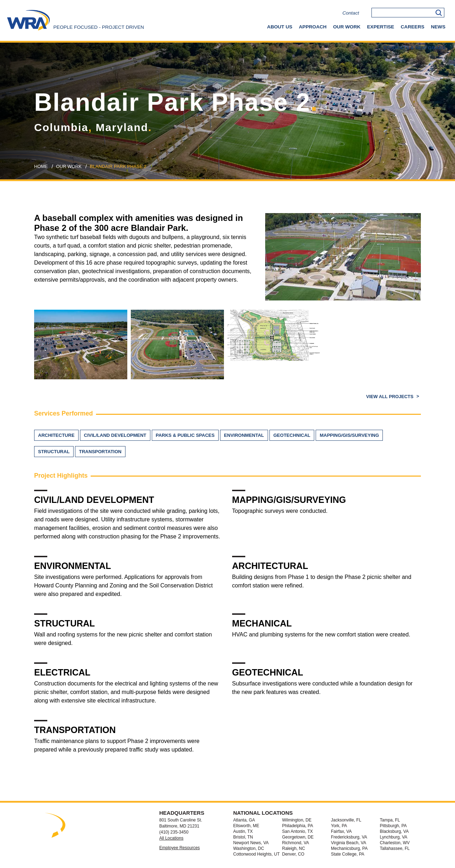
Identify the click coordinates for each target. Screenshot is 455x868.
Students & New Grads (414, 48)
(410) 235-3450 (174, 832)
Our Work (347, 27)
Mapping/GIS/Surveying (349, 435)
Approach (313, 27)
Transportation (100, 452)
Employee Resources (180, 848)
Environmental (244, 435)
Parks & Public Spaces (185, 435)
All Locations (171, 838)
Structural (54, 452)
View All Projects (390, 397)
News (438, 27)
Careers (412, 27)
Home (41, 166)
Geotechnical (292, 435)
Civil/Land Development (115, 435)
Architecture (56, 435)
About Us (280, 27)
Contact (351, 13)
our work (69, 166)
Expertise (381, 27)
